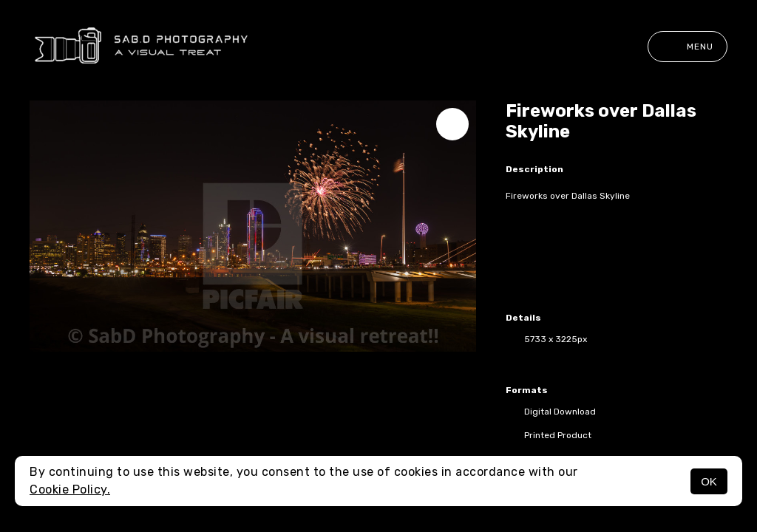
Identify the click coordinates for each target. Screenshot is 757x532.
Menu (688, 47)
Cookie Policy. (70, 490)
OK (709, 481)
